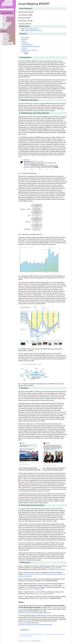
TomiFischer (38, 641)
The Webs (5, 41)
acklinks (49, 634)
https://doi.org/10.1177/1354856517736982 (33, 589)
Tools (4, 21)
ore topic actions (28, 636)
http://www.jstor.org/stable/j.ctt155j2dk (44, 594)
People (4, 19)
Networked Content (8, 45)
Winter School (6, 25)
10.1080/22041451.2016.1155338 (56, 569)
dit (21, 634)
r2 (42, 634)
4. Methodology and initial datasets (30, 46)
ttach (25, 634)
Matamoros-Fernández (55, 129)
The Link (5, 34)
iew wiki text (56, 634)
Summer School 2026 (8, 16)
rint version (31, 634)
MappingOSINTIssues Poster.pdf (34, 30)
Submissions (25, 39)
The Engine (5, 37)
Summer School (7, 23)
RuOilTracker (22, 482)
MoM (33, 397)
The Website (6, 36)
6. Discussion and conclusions (29, 50)
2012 (28, 131)
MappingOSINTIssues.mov (32, 29)
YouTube (52, 568)
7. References (25, 52)
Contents (24, 41)
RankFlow (26, 284)
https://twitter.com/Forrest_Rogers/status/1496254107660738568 (35, 624)
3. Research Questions (27, 45)
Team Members (25, 38)
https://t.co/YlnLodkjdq (24, 623)
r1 (45, 634)
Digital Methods (7, 13)
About (4, 17)
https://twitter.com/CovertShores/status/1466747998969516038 (35, 613)
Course (4, 31)
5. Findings (24, 48)
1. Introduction (25, 43)
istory (37, 634)
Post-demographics (8, 43)
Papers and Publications (4, 27)
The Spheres (6, 39)
